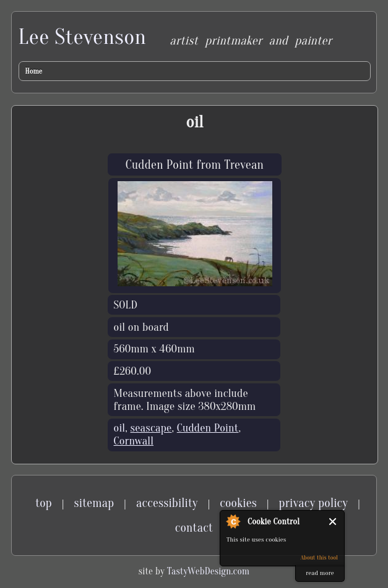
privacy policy (314, 503)
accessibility (167, 503)
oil (120, 428)
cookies (238, 503)
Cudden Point (208, 428)
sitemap (94, 503)
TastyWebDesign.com (208, 571)
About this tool (319, 558)
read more (320, 573)
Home (34, 71)
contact (194, 527)
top (44, 503)
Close (333, 522)
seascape (151, 428)
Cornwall (134, 441)
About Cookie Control (233, 521)
